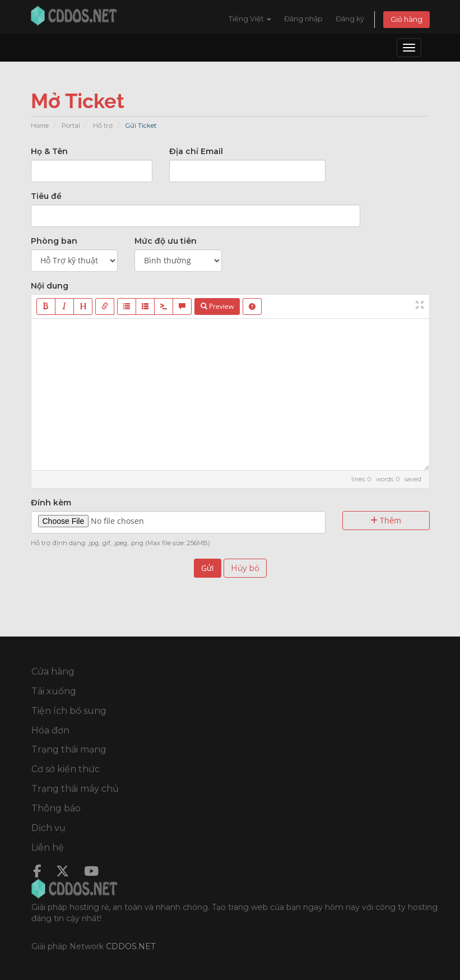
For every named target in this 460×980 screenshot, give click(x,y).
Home (40, 126)
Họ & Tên (49, 151)
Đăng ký (350, 19)
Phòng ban (54, 241)
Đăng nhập (303, 19)
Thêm (386, 520)
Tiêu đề (46, 196)
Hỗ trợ (103, 126)
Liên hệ (48, 847)
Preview (217, 306)
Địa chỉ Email (196, 151)
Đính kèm (51, 503)
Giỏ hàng (406, 19)
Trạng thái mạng (69, 749)
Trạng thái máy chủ (75, 789)
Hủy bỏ (245, 568)
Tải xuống (54, 691)
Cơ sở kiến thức (66, 769)
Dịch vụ (48, 828)
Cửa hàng (53, 672)
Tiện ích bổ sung (69, 711)
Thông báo (56, 808)
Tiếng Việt (250, 19)
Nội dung (50, 286)
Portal (71, 126)
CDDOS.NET (131, 946)
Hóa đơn (50, 730)
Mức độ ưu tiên (166, 241)
